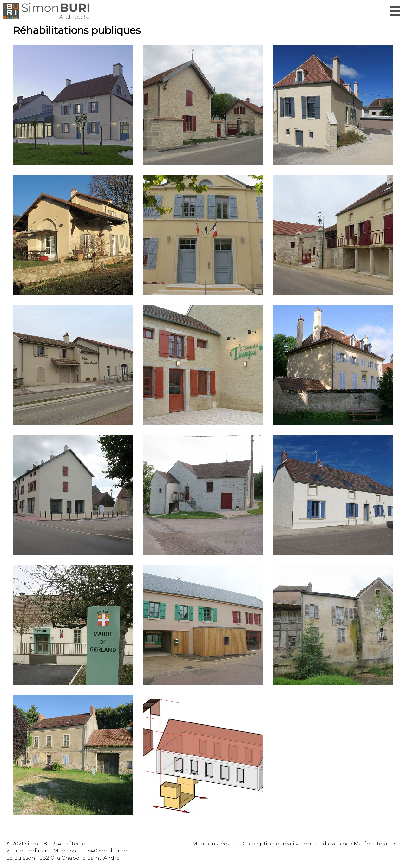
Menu (395, 11)
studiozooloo (332, 844)
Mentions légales (215, 844)
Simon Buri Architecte (46, 11)
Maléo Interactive (377, 844)
